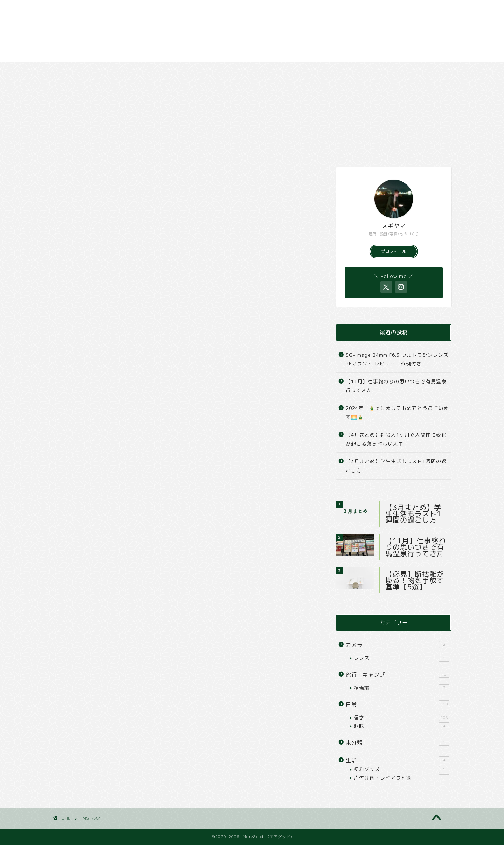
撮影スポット (314, 71)
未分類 (398, 742)
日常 (90, 71)
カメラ (240, 71)
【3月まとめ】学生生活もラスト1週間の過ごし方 (396, 466)
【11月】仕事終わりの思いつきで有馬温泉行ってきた (396, 386)
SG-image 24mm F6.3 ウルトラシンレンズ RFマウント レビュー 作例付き (397, 359)
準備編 (402, 688)
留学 (402, 718)
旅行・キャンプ (165, 71)
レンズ (402, 658)
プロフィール (394, 251)
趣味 (402, 726)
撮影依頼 (389, 71)
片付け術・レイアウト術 (402, 778)
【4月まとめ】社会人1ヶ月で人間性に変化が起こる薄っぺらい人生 (396, 439)
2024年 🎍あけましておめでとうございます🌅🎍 (397, 413)
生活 (398, 760)
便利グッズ (402, 769)
